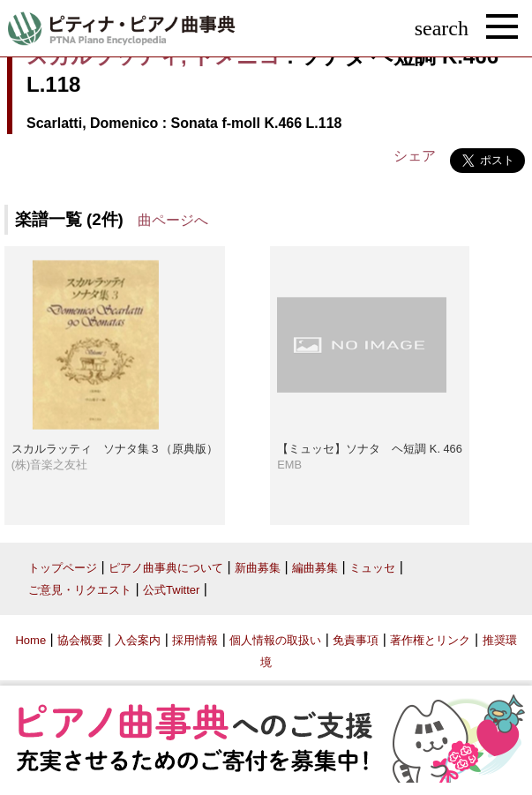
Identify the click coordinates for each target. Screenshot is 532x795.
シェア (415, 156)
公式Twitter (171, 590)
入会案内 (138, 640)
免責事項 (356, 640)
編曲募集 (315, 568)
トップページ (63, 568)
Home (30, 640)
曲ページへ (173, 220)
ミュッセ (372, 568)
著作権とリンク (430, 640)
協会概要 (80, 640)
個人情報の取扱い (275, 640)
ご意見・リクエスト (80, 590)
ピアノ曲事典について (166, 568)
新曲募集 (258, 568)
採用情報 (195, 640)
